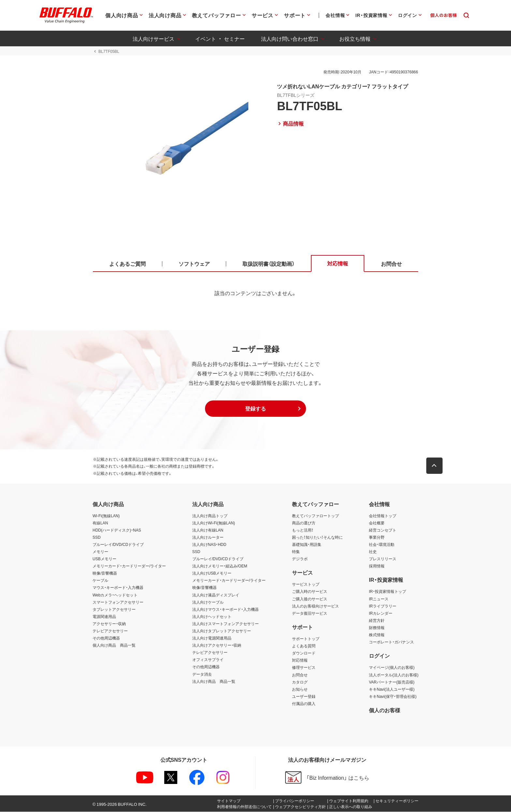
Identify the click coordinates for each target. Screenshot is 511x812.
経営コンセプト (383, 530)
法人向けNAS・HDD (209, 545)
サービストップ (306, 585)
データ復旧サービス (310, 613)
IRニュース (379, 599)
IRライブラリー (383, 606)
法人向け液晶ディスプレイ (216, 595)
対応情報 (300, 661)
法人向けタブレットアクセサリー (222, 631)
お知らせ (300, 689)
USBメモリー (104, 559)
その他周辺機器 (106, 638)
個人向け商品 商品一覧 (114, 645)
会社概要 (377, 523)
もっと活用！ (303, 530)
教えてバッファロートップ (315, 516)
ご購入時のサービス (310, 592)
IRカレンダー (381, 613)
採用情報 (377, 566)
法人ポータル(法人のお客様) (394, 675)
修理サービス (304, 668)
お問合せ (300, 675)
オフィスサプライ (208, 660)
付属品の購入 (304, 704)
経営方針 (377, 621)
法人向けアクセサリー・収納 (217, 645)
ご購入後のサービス (310, 599)
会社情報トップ (383, 516)
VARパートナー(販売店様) (392, 682)
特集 (296, 552)
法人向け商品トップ (210, 516)
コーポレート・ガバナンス (391, 642)
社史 (373, 552)
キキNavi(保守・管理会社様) (393, 697)
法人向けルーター (208, 537)
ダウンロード (304, 654)
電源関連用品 (104, 617)
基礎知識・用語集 (307, 545)
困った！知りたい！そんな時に (317, 537)
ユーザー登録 (304, 697)
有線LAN (100, 523)
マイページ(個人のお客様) (392, 668)
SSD (97, 537)
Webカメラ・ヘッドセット (115, 595)
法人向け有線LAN (208, 530)
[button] (255, 409)
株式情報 (377, 635)
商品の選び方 (304, 523)
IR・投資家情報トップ (387, 592)
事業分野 (377, 537)
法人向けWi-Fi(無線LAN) (214, 523)
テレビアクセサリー (110, 631)
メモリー (100, 552)
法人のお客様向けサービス (315, 606)
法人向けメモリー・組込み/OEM (220, 566)
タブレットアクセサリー (114, 609)
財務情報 (377, 628)
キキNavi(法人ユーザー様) (392, 689)
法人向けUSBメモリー (212, 574)
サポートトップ (306, 639)
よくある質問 (304, 646)
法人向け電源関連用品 (212, 638)
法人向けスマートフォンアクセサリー (226, 624)
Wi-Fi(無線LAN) (106, 516)
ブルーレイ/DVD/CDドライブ (118, 545)
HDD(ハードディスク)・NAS (117, 530)
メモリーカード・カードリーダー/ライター (129, 566)
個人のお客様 (385, 710)
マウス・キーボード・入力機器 (118, 588)
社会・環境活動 (382, 545)
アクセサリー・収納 (109, 624)
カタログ (300, 682)
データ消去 (202, 674)
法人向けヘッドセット (212, 617)
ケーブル (100, 581)
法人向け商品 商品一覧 (214, 682)
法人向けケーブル (208, 602)
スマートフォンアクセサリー (118, 602)
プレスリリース (383, 559)
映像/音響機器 (105, 574)
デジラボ (300, 559)
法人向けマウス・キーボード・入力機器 (226, 609)
